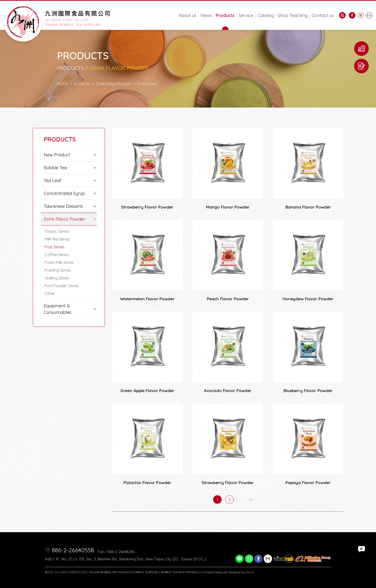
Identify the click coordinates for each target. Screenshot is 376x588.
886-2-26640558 (73, 550)
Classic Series (57, 231)
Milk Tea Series (57, 239)
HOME (63, 84)
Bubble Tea (55, 168)
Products (225, 15)
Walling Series (57, 278)
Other (50, 294)
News (206, 15)
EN (369, 15)
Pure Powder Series (62, 286)
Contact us (323, 15)
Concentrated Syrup (64, 193)
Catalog (266, 15)
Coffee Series (57, 255)
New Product (57, 155)
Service (246, 15)
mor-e (250, 572)
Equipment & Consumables (58, 309)
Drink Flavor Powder (114, 84)
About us (187, 15)
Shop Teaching (293, 15)
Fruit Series (54, 247)
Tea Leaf (52, 181)
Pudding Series (58, 270)
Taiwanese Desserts (63, 206)
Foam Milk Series (59, 262)
